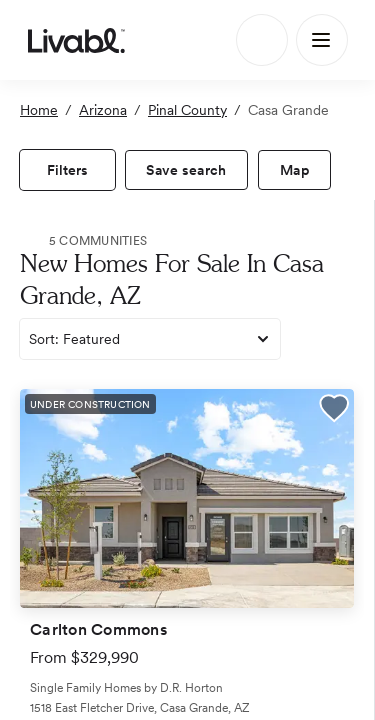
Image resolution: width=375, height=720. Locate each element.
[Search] (262, 40)
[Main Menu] (322, 40)
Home (39, 110)
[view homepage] (76, 40)
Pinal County (187, 110)
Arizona (103, 110)
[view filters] (67, 170)
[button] (334, 411)
